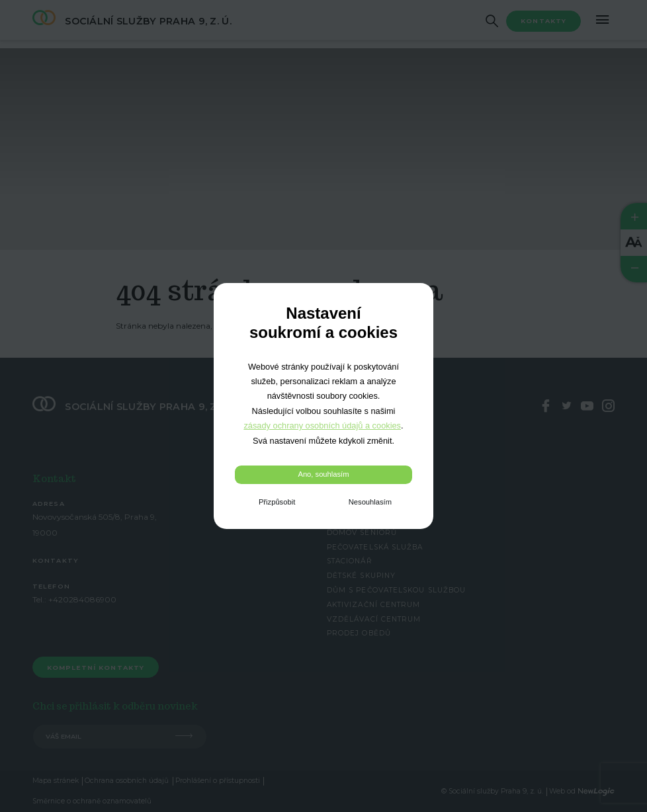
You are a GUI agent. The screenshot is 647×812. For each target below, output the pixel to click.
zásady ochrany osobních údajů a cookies (322, 426)
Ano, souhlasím (323, 474)
